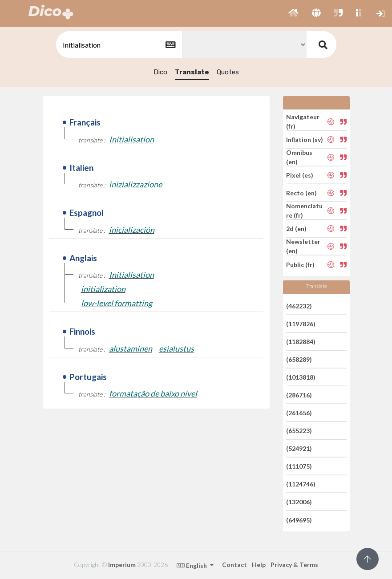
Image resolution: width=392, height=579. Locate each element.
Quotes (228, 72)
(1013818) (301, 377)
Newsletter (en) (303, 246)
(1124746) (301, 484)
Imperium (122, 565)
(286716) (299, 395)
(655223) (299, 431)
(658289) (299, 359)
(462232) (299, 306)
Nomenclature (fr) (304, 211)
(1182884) (301, 342)
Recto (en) (301, 193)
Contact (234, 565)
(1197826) (301, 324)
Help (259, 565)
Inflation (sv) (305, 140)
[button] (293, 13)
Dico (160, 72)
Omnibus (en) (299, 157)
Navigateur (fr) (303, 121)
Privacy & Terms (294, 565)
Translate (192, 72)
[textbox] (118, 45)
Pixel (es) (300, 175)
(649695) (299, 520)
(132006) (299, 502)
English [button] (192, 565)
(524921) (299, 448)
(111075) (299, 466)
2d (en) (296, 229)
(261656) (299, 413)
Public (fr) (300, 264)
